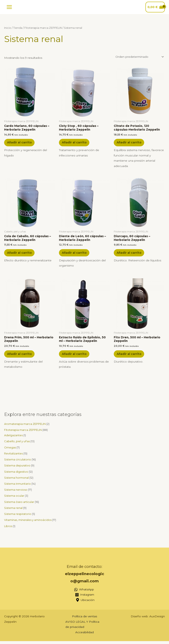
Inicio (8, 28)
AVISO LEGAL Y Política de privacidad (82, 627)
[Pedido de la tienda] (139, 57)
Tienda (18, 28)
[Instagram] (84, 598)
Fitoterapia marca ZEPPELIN (43, 28)
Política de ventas (84, 619)
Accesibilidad (84, 635)
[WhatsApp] (84, 592)
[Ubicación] (85, 603)
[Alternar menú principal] (9, 7)
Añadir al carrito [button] (21, 143)
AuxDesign (157, 619)
